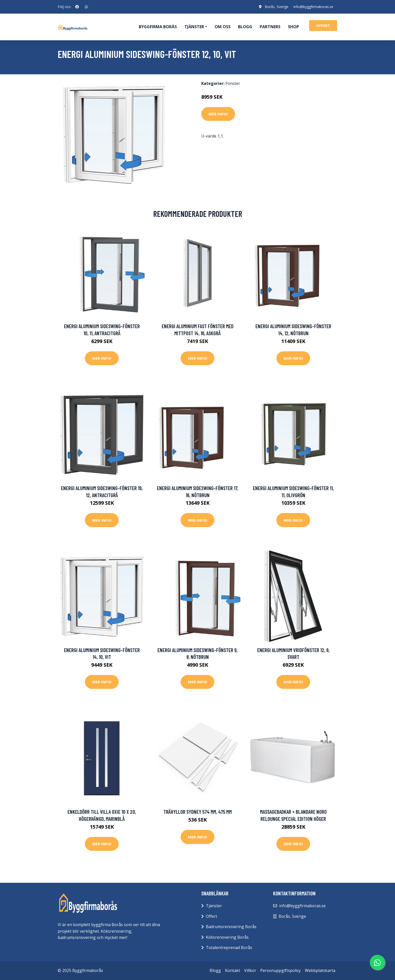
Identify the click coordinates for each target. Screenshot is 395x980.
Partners (270, 27)
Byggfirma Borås (158, 27)
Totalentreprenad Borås (229, 948)
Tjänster (214, 906)
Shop (293, 27)
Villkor (250, 970)
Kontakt (233, 970)
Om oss (223, 27)
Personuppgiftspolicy (281, 970)
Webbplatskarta (320, 970)
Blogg (245, 27)
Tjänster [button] (194, 27)
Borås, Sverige (277, 7)
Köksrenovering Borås (227, 937)
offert (323, 25)
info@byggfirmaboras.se (313, 7)
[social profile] (77, 7)
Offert (211, 916)
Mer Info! (218, 114)
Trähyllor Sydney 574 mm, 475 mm (198, 812)
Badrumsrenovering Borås (231, 927)
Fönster (233, 83)
